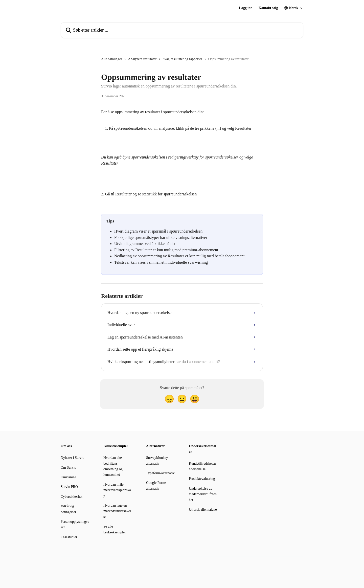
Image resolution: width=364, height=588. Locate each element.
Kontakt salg (268, 8)
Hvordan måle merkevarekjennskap (117, 490)
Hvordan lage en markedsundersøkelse (117, 511)
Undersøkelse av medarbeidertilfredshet (203, 494)
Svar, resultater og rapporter (182, 59)
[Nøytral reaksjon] (182, 399)
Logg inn (246, 8)
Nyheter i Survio (72, 458)
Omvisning (69, 477)
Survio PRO (69, 487)
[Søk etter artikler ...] (182, 30)
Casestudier (69, 537)
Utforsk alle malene (203, 510)
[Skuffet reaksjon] (169, 399)
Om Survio (69, 468)
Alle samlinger (112, 59)
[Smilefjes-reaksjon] (195, 399)
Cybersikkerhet (72, 497)
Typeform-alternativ (160, 473)
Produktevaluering (202, 479)
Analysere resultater (142, 59)
